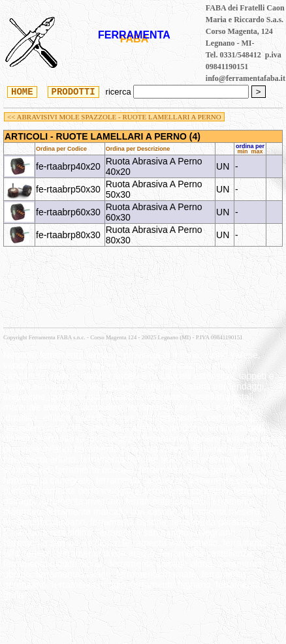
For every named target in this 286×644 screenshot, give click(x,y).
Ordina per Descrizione (138, 149)
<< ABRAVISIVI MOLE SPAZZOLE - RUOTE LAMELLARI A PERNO (114, 117)
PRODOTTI (73, 91)
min (242, 151)
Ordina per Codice (61, 149)
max (257, 151)
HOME (22, 91)
